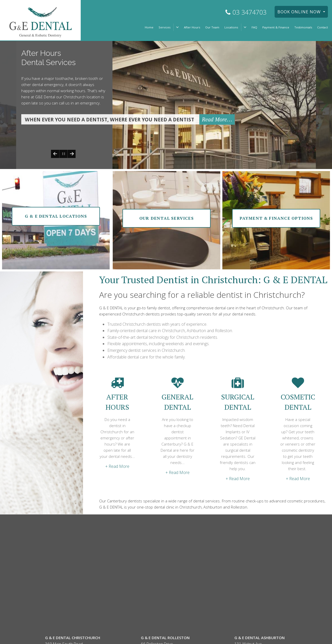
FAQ (254, 27)
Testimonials (303, 27)
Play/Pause (63, 153)
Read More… (217, 118)
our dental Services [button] (167, 217)
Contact (323, 27)
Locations (231, 27)
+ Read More (117, 465)
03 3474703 (246, 12)
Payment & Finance (276, 27)
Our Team (212, 27)
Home (149, 27)
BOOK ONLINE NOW (300, 12)
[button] (177, 27)
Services (164, 27)
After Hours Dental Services (48, 56)
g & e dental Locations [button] (56, 215)
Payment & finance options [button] (276, 217)
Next (71, 153)
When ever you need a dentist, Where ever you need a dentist (110, 118)
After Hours (192, 27)
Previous (55, 153)
